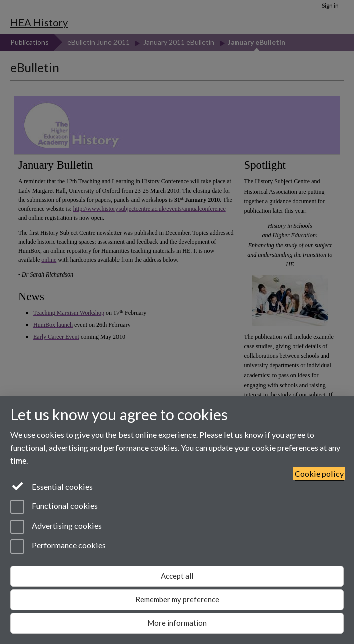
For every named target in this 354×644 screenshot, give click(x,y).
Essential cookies (51, 486)
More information (177, 623)
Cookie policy (319, 473)
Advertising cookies (56, 527)
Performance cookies (58, 546)
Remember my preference (177, 599)
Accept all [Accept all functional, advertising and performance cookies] (177, 576)
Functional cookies (54, 507)
